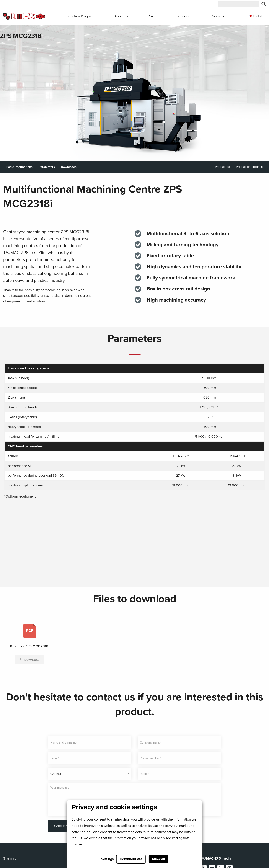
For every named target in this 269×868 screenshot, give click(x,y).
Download (32, 660)
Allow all (158, 859)
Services (183, 16)
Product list (223, 167)
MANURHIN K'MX (139, 5)
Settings (107, 859)
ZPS (99, 5)
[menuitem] (81, 16)
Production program (249, 167)
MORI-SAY (60, 5)
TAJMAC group (20, 5)
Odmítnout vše (131, 859)
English (256, 16)
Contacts (217, 16)
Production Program (78, 16)
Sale (152, 16)
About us (121, 16)
